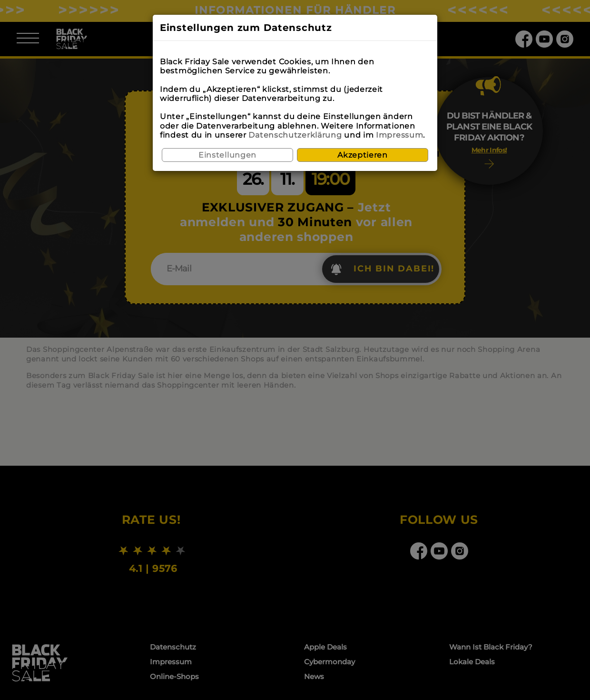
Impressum (399, 135)
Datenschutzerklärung (295, 135)
